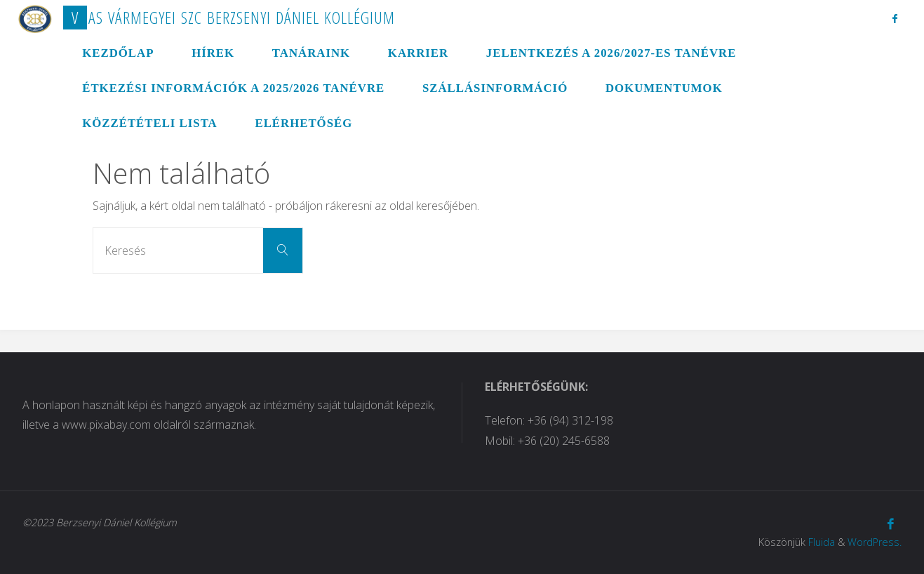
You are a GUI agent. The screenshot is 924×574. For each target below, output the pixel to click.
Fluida (822, 542)
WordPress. (875, 542)
